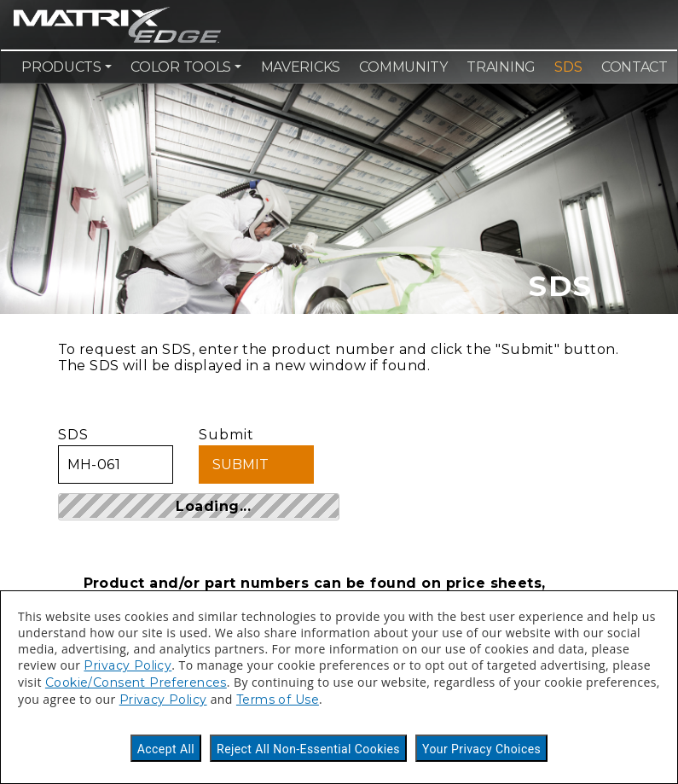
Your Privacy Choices (481, 749)
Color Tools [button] (181, 67)
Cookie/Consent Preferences (136, 682)
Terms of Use (278, 700)
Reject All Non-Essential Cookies (308, 749)
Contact (635, 67)
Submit (256, 455)
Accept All (166, 749)
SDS (568, 67)
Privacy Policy (127, 665)
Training (501, 67)
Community (403, 67)
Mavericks (301, 67)
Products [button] (61, 67)
